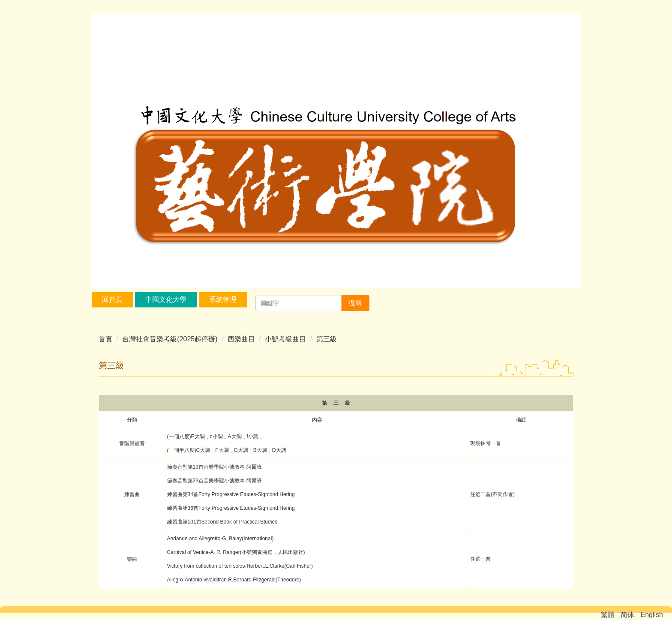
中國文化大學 (166, 299)
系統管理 (223, 299)
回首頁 (112, 299)
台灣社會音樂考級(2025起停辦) (170, 339)
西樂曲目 (241, 339)
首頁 (105, 339)
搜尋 (355, 303)
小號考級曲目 (285, 339)
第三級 (327, 339)
